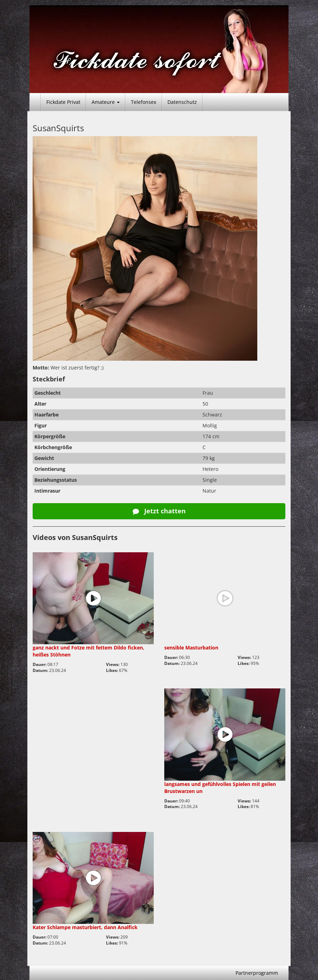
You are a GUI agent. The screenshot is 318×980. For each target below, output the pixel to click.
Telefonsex (144, 102)
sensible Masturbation (191, 648)
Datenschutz (182, 102)
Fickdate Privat (63, 102)
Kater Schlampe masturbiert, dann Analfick (85, 927)
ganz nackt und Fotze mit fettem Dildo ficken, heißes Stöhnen (88, 651)
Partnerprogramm (257, 973)
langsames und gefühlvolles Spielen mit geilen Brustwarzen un (220, 788)
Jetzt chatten (159, 511)
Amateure (106, 102)
